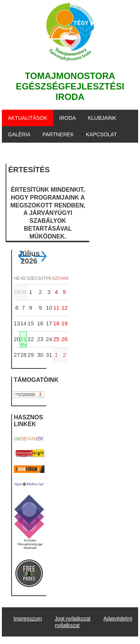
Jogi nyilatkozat (73, 619)
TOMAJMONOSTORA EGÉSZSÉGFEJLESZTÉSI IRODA (70, 86)
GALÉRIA (19, 134)
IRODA (68, 118)
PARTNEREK (58, 134)
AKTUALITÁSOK (28, 118)
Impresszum (28, 619)
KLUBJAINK (102, 118)
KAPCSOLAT (101, 134)
